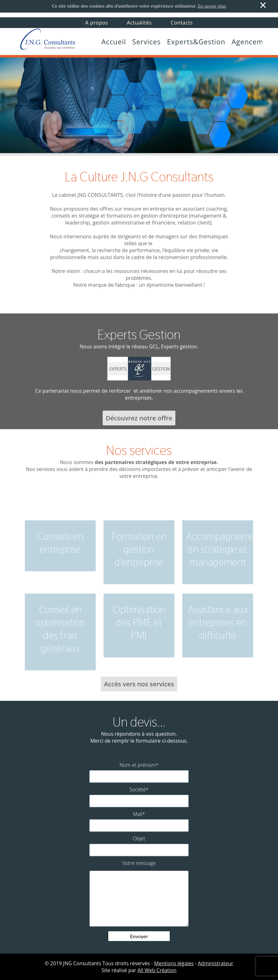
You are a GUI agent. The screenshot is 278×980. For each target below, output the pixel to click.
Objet (139, 839)
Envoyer (139, 936)
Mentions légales (174, 963)
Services (146, 42)
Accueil (114, 42)
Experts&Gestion (196, 42)
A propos (97, 23)
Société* (139, 789)
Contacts (182, 23)
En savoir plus (212, 6)
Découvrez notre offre (139, 418)
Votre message (139, 863)
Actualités (139, 23)
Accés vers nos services (139, 684)
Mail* (139, 814)
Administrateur (215, 963)
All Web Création (157, 970)
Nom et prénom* (139, 765)
